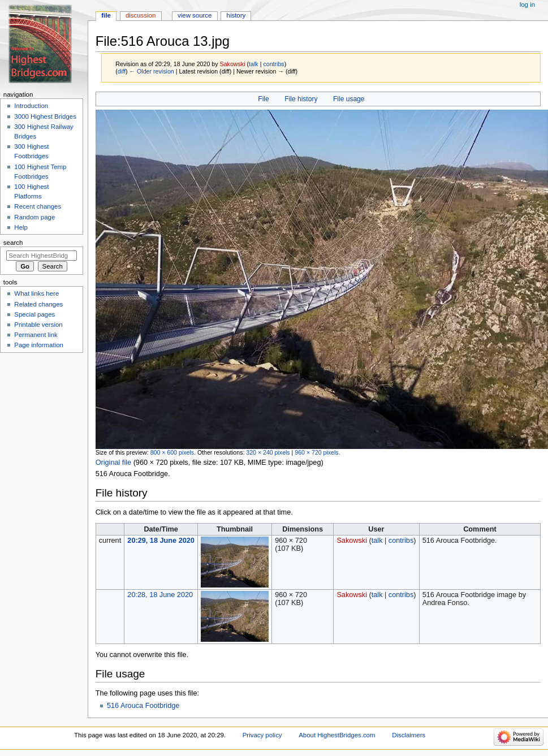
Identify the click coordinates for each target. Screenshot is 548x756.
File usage (349, 99)
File (263, 99)
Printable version (38, 325)
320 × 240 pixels (268, 452)
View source (195, 15)
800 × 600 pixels (172, 452)
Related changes (38, 304)
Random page (34, 217)
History (236, 15)
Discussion (141, 15)
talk (254, 64)
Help (21, 227)
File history (301, 99)
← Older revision (151, 71)
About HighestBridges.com (337, 735)
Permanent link (36, 335)
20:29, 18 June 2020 (161, 541)
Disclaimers (409, 735)
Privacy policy (262, 735)
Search (13, 243)
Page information (39, 345)
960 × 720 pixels (316, 452)
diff (122, 71)
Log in (527, 5)
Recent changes (38, 206)
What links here (36, 293)
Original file (113, 463)
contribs (273, 64)
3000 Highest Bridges (45, 116)
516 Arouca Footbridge (143, 706)
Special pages (34, 314)
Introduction (31, 106)
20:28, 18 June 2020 (160, 595)
